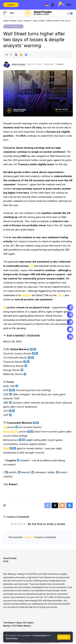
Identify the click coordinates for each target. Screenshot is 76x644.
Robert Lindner (18, 64)
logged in (28, 537)
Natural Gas (11, 431)
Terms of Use (12, 638)
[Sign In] (53, 5)
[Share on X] (16, 55)
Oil (32, 266)
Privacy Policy (41, 635)
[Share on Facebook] (11, 55)
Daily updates (13, 26)
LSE (60, 295)
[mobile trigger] (6, 13)
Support (11, 5)
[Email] (21, 55)
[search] (63, 5)
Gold (6, 448)
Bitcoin (26, 295)
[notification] (59, 5)
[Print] (26, 55)
